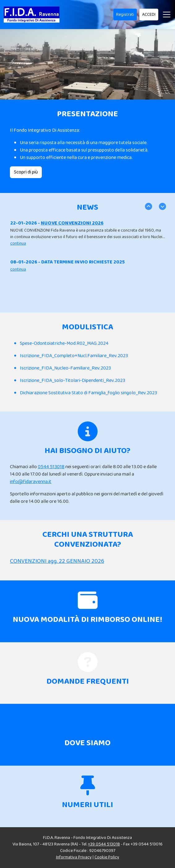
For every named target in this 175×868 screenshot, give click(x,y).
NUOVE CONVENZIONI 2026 (72, 223)
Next (162, 206)
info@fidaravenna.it (31, 482)
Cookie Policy (107, 857)
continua (18, 243)
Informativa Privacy (74, 857)
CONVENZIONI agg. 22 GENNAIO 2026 (57, 561)
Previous (148, 206)
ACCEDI (149, 15)
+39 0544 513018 (104, 844)
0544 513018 (51, 467)
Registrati (125, 15)
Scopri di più (26, 172)
